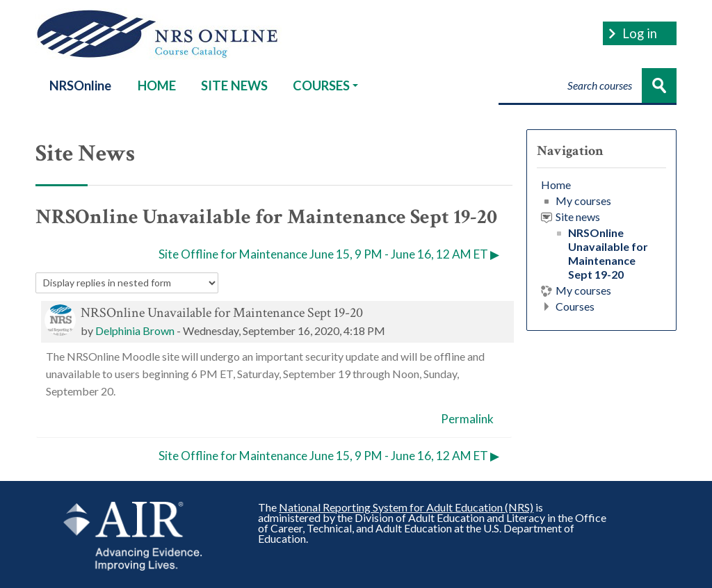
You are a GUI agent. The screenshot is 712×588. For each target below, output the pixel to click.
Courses (575, 306)
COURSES (325, 85)
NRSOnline (80, 85)
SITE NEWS (234, 85)
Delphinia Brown (135, 330)
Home (556, 185)
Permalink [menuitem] (467, 419)
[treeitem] (601, 246)
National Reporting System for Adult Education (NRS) (406, 507)
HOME (157, 85)
